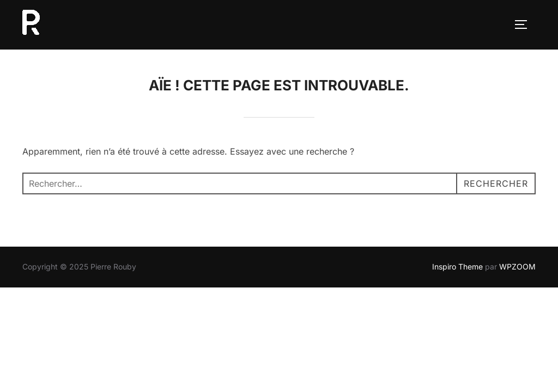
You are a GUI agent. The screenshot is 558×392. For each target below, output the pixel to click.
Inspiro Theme (457, 267)
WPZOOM (517, 267)
